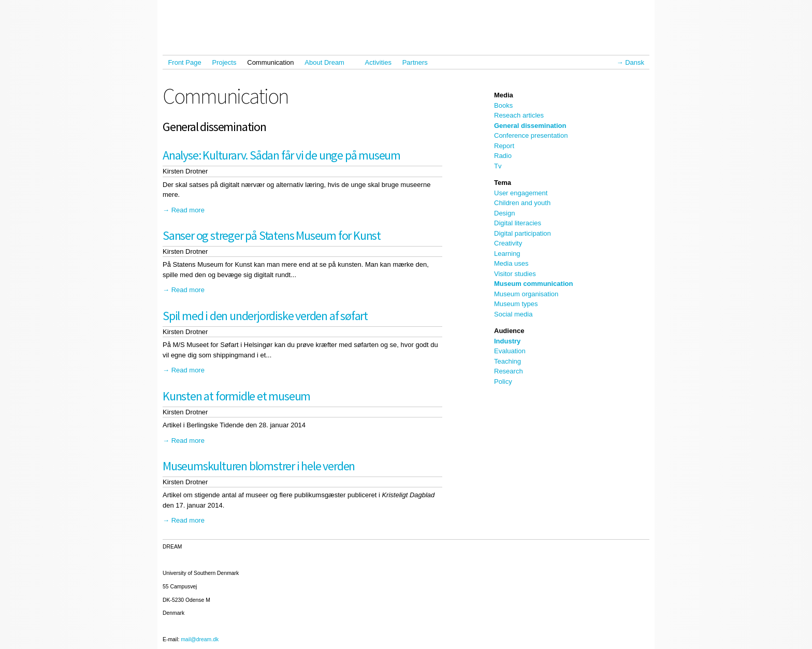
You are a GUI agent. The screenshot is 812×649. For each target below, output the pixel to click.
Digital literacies (518, 223)
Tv (498, 166)
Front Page (184, 62)
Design (504, 213)
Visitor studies (515, 274)
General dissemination (530, 126)
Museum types (516, 304)
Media (504, 95)
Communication (270, 62)
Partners (415, 62)
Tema (503, 183)
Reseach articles (519, 115)
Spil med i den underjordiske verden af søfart (265, 316)
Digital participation (523, 233)
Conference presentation (531, 135)
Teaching (508, 361)
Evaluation (510, 351)
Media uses (511, 263)
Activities (378, 62)
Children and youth (522, 203)
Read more (188, 210)
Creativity (508, 243)
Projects (224, 62)
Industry (507, 341)
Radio (503, 156)
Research (509, 371)
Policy (503, 381)
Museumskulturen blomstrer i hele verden (259, 466)
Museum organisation (526, 294)
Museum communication (533, 284)
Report (504, 146)
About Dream (327, 62)
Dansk (635, 62)
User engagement (521, 193)
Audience (509, 331)
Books (503, 105)
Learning (507, 254)
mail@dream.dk (200, 639)
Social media (513, 314)
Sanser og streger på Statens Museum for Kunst (272, 235)
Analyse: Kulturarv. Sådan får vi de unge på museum (281, 155)
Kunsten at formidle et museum (236, 396)
